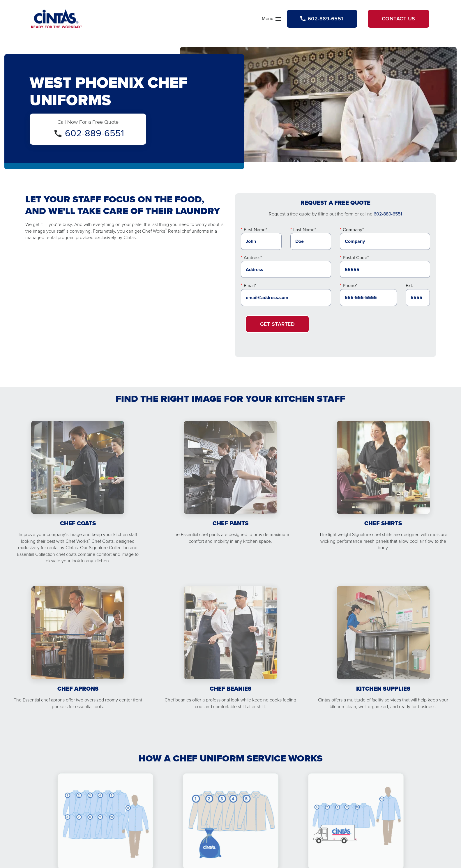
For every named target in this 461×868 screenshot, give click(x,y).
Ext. (409, 285)
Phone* (350, 285)
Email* (250, 285)
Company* (353, 230)
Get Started (278, 324)
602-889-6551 (95, 133)
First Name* (255, 230)
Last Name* (305, 230)
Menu (272, 20)
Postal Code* (356, 258)
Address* (253, 258)
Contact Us (399, 19)
